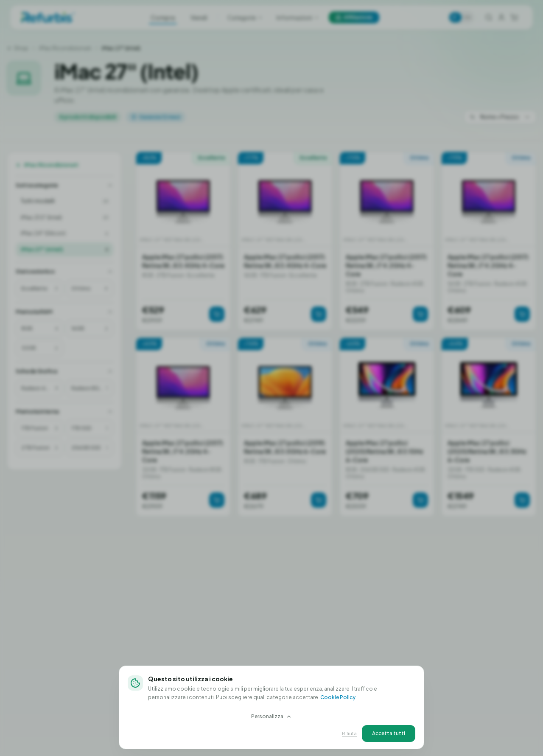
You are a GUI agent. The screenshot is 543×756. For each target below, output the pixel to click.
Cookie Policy (338, 697)
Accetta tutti (389, 733)
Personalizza (271, 716)
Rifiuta (349, 733)
